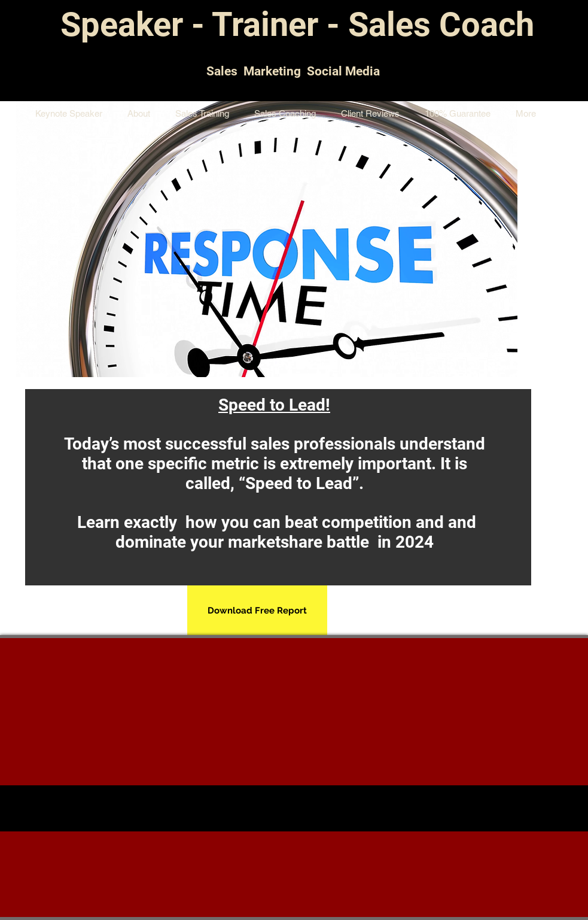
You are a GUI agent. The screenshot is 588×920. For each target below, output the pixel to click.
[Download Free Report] (257, 611)
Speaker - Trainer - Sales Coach (297, 25)
